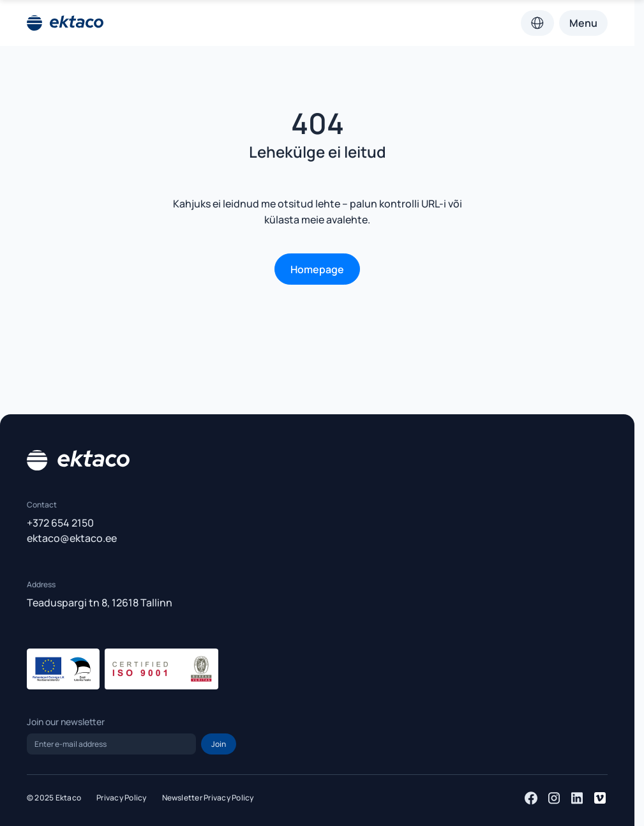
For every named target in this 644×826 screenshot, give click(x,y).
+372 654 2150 (60, 523)
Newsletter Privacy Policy (208, 798)
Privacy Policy (121, 798)
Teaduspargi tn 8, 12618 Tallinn (100, 603)
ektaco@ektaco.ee (72, 538)
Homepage (317, 269)
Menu (583, 23)
